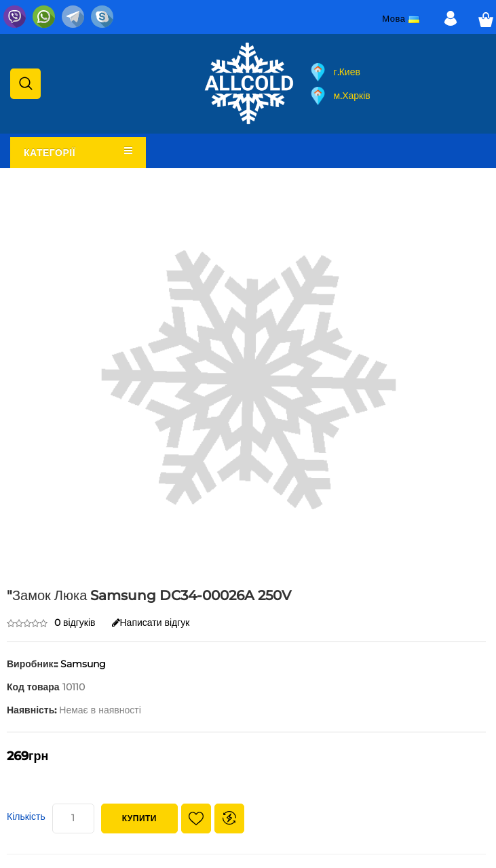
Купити (139, 818)
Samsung (83, 664)
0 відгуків (75, 623)
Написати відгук (151, 623)
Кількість (26, 816)
